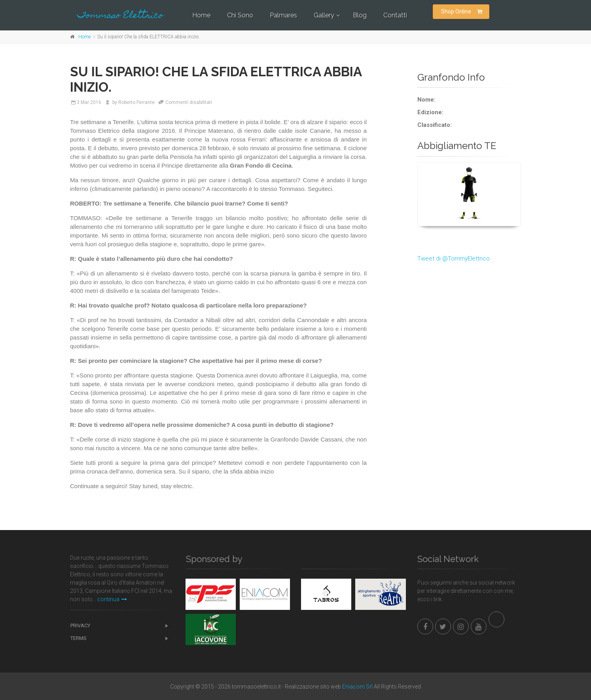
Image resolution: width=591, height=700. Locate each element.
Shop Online (462, 11)
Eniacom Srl (357, 687)
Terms (79, 638)
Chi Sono (240, 15)
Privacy (80, 625)
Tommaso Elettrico (120, 16)
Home (201, 15)
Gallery (324, 15)
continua (112, 599)
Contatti (395, 15)
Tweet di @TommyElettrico (454, 258)
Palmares (283, 15)
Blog (360, 15)
